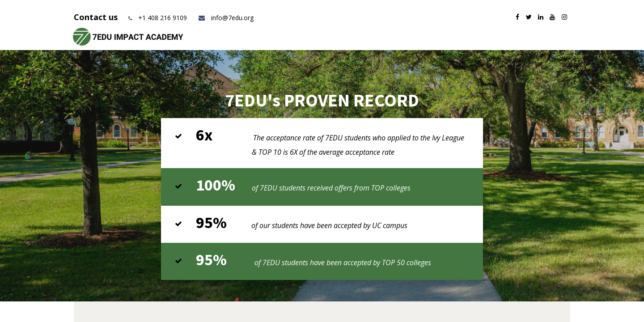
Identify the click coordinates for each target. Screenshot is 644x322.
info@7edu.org (226, 18)
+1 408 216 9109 (163, 18)
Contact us (97, 17)
